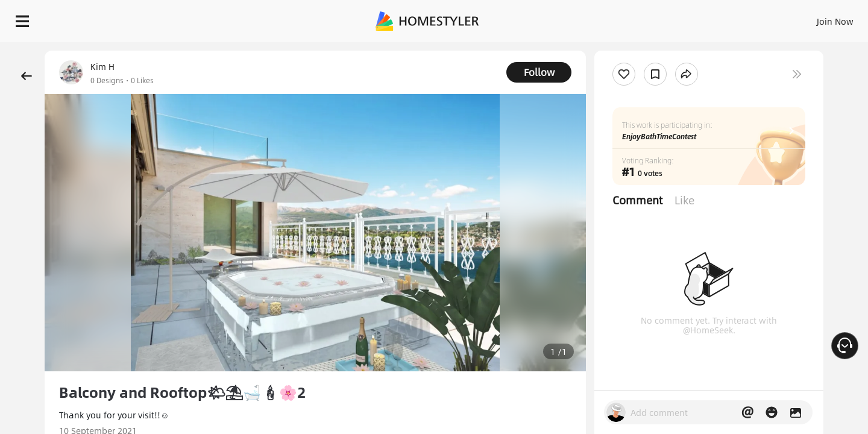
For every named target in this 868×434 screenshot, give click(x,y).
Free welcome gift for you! (617, 51)
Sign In (645, 18)
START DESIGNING (808, 18)
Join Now (690, 18)
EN (732, 18)
